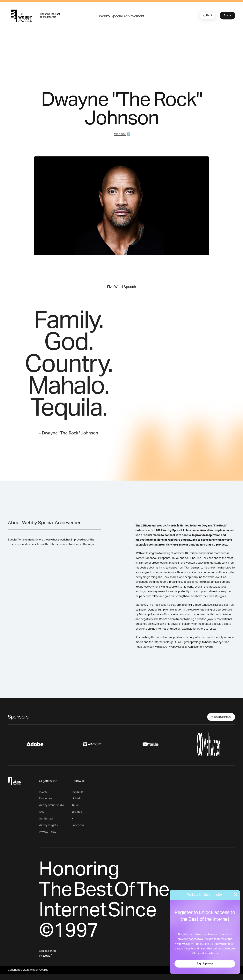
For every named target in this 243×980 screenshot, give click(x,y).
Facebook (78, 825)
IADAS (43, 792)
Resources (46, 798)
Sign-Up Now (205, 964)
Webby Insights (48, 825)
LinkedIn (77, 798)
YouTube (77, 812)
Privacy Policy (48, 832)
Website (120, 134)
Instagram (78, 792)
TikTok (75, 805)
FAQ (42, 812)
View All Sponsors (221, 717)
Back (207, 15)
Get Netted (46, 819)
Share (227, 16)
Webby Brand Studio (51, 805)
